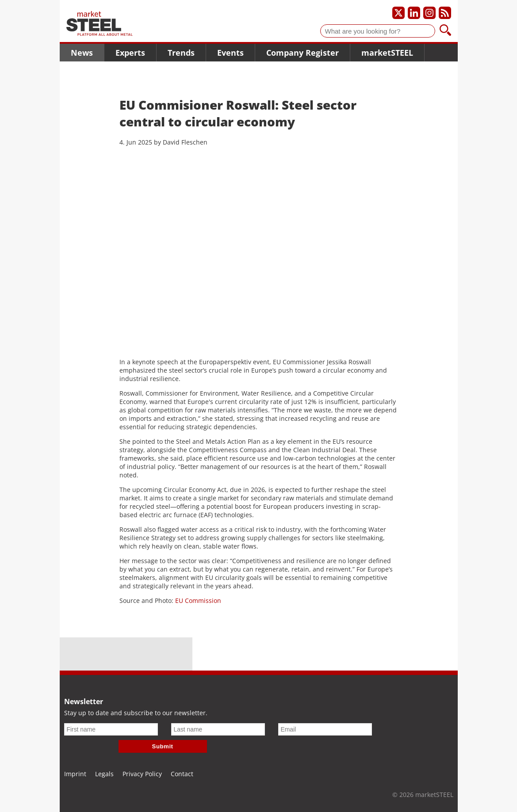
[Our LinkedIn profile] (414, 13)
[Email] (325, 729)
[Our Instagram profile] (429, 13)
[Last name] (218, 729)
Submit (163, 746)
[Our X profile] (398, 13)
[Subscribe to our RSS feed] (445, 13)
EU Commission (198, 600)
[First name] (111, 729)
